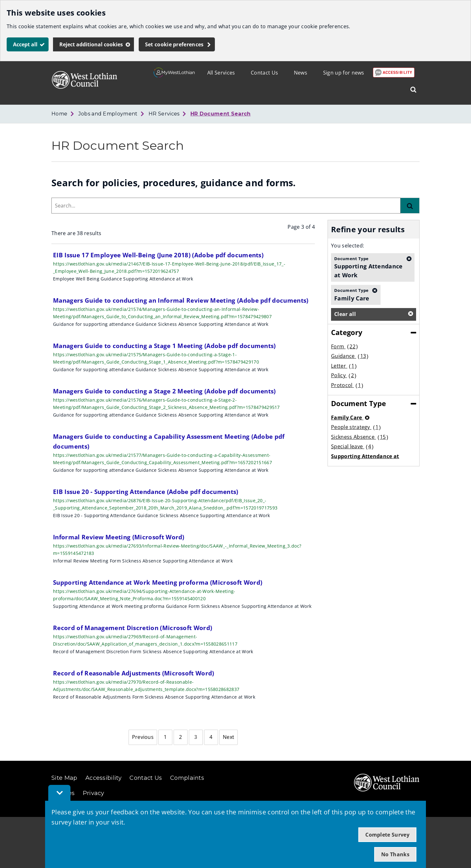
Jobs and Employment (108, 114)
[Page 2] (181, 737)
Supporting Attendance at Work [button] (369, 267)
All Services (221, 73)
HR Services (164, 114)
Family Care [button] (352, 294)
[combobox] (226, 206)
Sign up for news (344, 73)
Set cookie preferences (174, 44)
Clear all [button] (345, 314)
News (301, 73)
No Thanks (395, 854)
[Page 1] (165, 737)
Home (59, 114)
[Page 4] (211, 737)
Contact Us (264, 73)
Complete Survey (387, 835)
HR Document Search (221, 114)
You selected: (348, 246)
